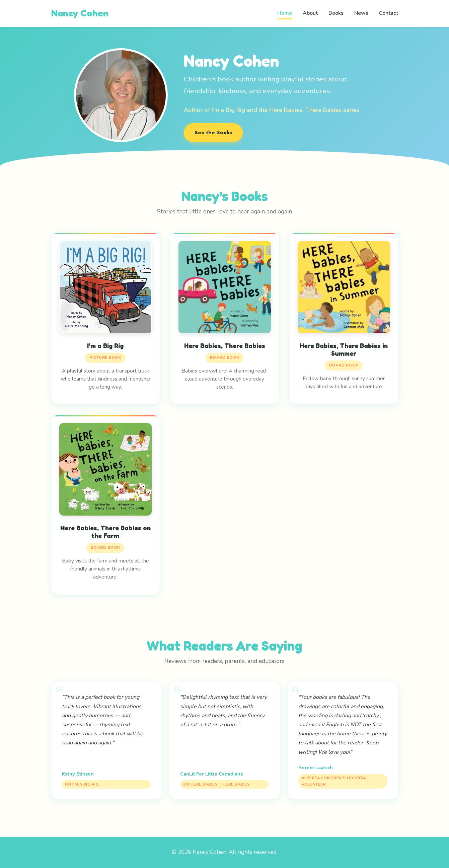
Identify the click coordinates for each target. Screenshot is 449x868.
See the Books (213, 132)
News (361, 13)
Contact (389, 13)
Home (285, 13)
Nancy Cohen (80, 13)
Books (336, 13)
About (310, 13)
